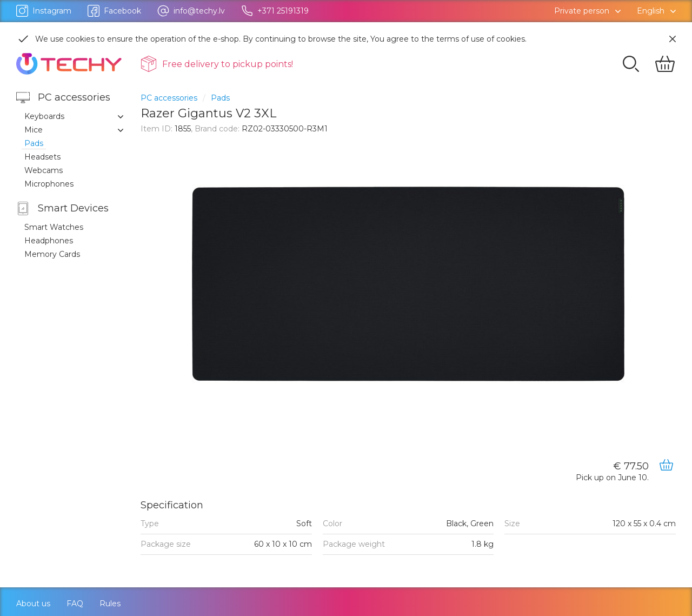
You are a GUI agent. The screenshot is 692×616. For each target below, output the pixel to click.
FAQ (75, 604)
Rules (110, 604)
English (651, 11)
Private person (582, 11)
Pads (220, 98)
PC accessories (169, 98)
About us (33, 604)
